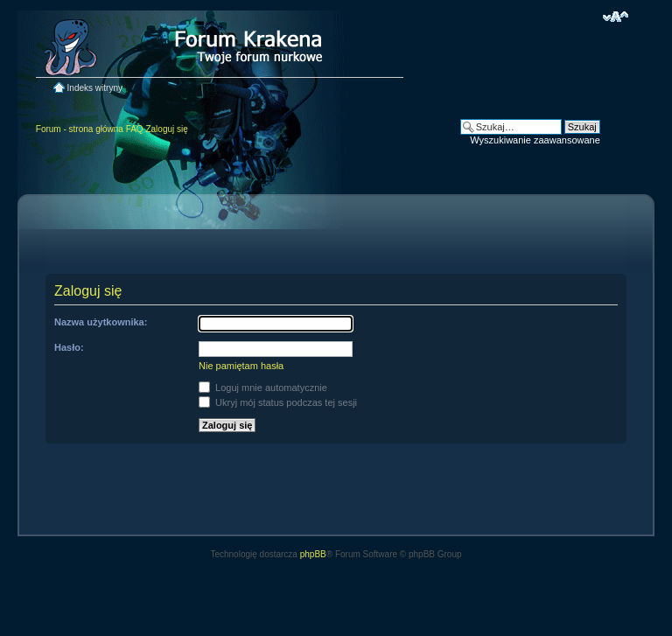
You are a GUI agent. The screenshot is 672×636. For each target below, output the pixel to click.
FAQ (135, 129)
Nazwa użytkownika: (101, 322)
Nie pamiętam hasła (241, 366)
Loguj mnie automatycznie (263, 388)
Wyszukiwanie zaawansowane (535, 140)
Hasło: (69, 347)
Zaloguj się (166, 129)
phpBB (313, 554)
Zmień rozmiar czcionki (616, 17)
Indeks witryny (95, 88)
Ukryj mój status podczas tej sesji (278, 402)
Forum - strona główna (80, 129)
